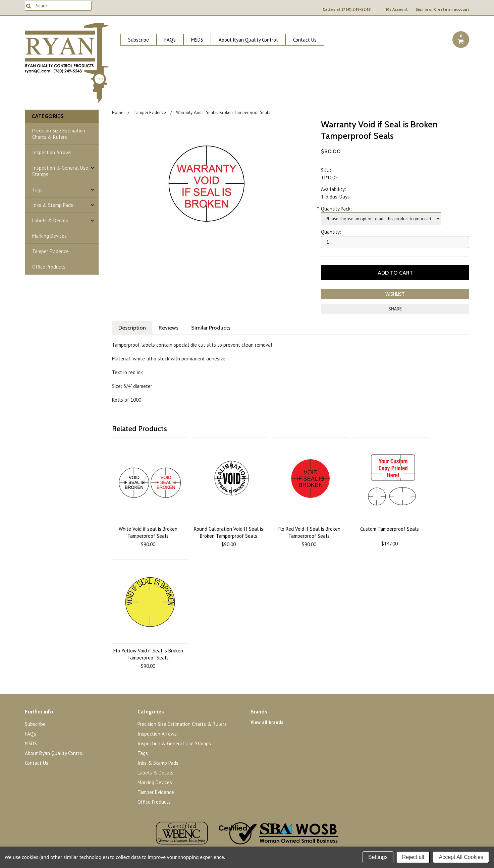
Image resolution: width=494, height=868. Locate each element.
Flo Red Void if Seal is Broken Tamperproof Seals (309, 532)
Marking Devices (49, 236)
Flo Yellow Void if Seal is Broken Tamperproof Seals (148, 654)
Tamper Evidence (50, 251)
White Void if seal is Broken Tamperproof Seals (148, 532)
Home (118, 112)
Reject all (413, 857)
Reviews (169, 328)
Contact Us (305, 40)
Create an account (452, 9)
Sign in (422, 9)
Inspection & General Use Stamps (60, 171)
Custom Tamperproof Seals (390, 529)
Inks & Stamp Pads (53, 205)
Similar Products (211, 328)
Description (132, 328)
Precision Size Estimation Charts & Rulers (59, 134)
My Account (397, 9)
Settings (378, 857)
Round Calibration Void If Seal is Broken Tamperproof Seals (229, 532)
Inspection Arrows (52, 152)
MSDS (197, 40)
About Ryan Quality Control (248, 40)
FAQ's (170, 40)
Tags (37, 190)
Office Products (49, 267)
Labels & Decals (50, 220)
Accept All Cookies (461, 857)
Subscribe (139, 40)
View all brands (267, 722)
